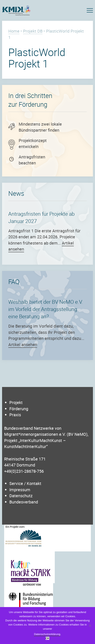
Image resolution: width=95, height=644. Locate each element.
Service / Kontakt (25, 483)
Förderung (19, 409)
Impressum (20, 490)
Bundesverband (24, 502)
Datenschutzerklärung (47, 634)
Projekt (16, 402)
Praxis (15, 415)
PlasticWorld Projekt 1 (37, 58)
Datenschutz (21, 496)
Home (14, 31)
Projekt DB (33, 31)
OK (48, 638)
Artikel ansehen (23, 345)
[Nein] (90, 626)
